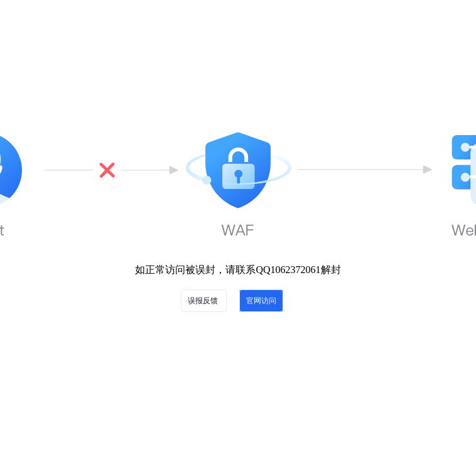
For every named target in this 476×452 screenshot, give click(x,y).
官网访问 (261, 301)
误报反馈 (204, 301)
